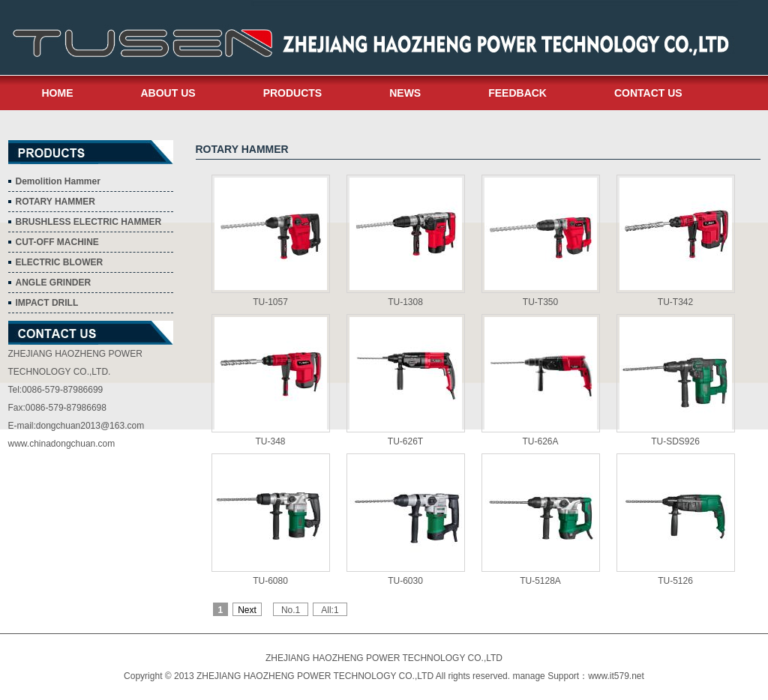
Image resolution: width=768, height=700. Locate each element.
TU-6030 (405, 581)
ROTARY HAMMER (55, 202)
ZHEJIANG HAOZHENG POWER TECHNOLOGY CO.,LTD (384, 658)
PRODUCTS (293, 93)
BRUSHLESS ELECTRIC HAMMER (89, 222)
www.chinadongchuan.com (62, 444)
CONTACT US (648, 93)
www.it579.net (616, 676)
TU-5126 (675, 581)
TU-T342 (675, 302)
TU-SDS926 (675, 441)
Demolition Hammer (58, 181)
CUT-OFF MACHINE (57, 242)
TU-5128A (540, 581)
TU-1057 (270, 302)
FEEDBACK (517, 93)
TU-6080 (270, 581)
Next (247, 610)
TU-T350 (540, 302)
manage (528, 676)
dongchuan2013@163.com (90, 426)
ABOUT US (168, 93)
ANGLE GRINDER (54, 283)
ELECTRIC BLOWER (60, 262)
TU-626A (540, 441)
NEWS (405, 93)
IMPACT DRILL (47, 303)
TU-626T (405, 441)
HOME (58, 93)
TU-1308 (405, 302)
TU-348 (270, 441)
